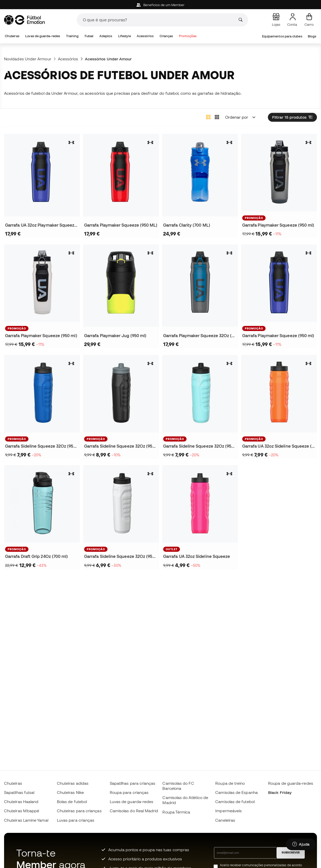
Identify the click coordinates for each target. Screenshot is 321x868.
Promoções (188, 36)
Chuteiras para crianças (79, 811)
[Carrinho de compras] (309, 20)
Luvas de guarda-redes (43, 36)
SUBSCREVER (291, 852)
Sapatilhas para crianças (133, 783)
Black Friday (280, 792)
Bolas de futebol (72, 802)
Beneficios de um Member (161, 5)
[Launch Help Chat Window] (301, 844)
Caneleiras (225, 820)
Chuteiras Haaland (21, 802)
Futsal (89, 36)
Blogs (312, 36)
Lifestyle (125, 36)
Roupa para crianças (129, 792)
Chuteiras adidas (73, 783)
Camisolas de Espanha (236, 792)
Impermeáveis (228, 811)
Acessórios (145, 36)
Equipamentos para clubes (282, 36)
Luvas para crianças (76, 820)
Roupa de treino (230, 783)
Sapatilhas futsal (19, 792)
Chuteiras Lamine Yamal (26, 820)
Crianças (166, 36)
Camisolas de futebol (235, 802)
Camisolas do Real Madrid (134, 811)
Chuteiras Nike (70, 792)
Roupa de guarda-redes (291, 783)
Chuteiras (12, 36)
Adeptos (106, 36)
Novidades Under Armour (28, 59)
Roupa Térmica (176, 812)
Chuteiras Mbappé (22, 811)
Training (72, 36)
